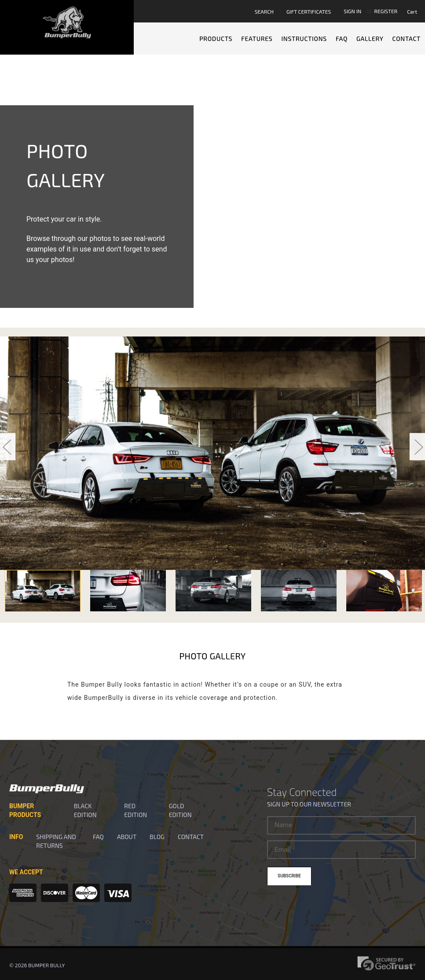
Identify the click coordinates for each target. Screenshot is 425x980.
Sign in (352, 11)
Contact (407, 39)
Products (216, 39)
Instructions (304, 39)
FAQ (342, 39)
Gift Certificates (309, 11)
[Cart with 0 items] (414, 11)
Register (386, 11)
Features (257, 39)
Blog (157, 837)
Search (264, 11)
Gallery (370, 39)
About (127, 837)
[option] (212, 453)
